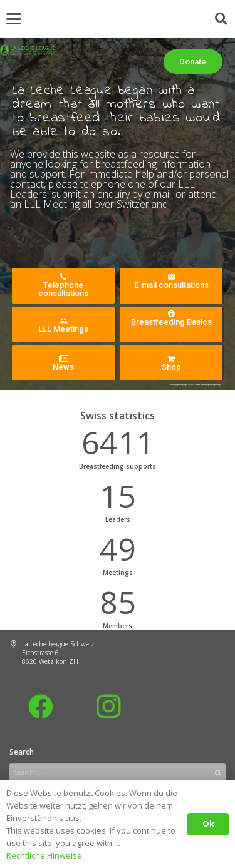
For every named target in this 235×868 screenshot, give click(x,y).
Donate (193, 62)
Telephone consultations (63, 285)
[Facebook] (41, 707)
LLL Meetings (63, 325)
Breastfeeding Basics (171, 318)
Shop (171, 363)
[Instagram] (108, 707)
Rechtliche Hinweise (44, 855)
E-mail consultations (171, 281)
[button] (14, 19)
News (63, 363)
